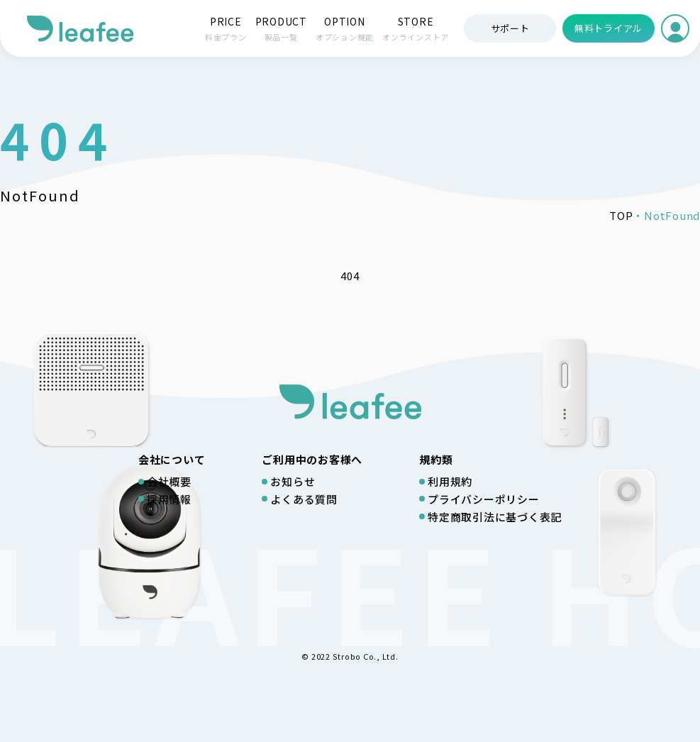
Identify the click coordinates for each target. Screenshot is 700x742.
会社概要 (169, 481)
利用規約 (450, 481)
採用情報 (169, 499)
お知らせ (293, 481)
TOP (621, 215)
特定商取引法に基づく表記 (495, 517)
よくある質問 (304, 499)
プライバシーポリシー (484, 499)
